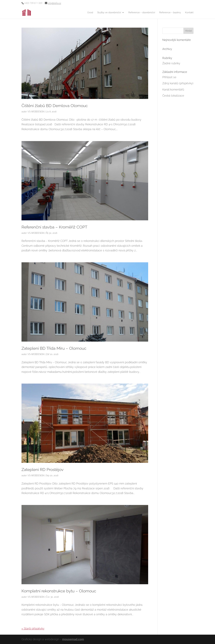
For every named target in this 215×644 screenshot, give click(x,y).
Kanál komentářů (173, 89)
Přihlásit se (169, 77)
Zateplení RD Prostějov (43, 470)
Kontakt (189, 13)
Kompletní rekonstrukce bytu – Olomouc (59, 591)
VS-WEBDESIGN (36, 112)
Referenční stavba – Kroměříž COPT (54, 227)
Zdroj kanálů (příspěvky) (178, 83)
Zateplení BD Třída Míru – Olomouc (54, 348)
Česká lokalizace (173, 96)
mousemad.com (73, 639)
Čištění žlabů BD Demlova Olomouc (55, 106)
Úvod (90, 13)
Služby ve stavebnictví (109, 13)
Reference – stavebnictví (142, 13)
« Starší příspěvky (33, 628)
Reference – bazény (170, 13)
